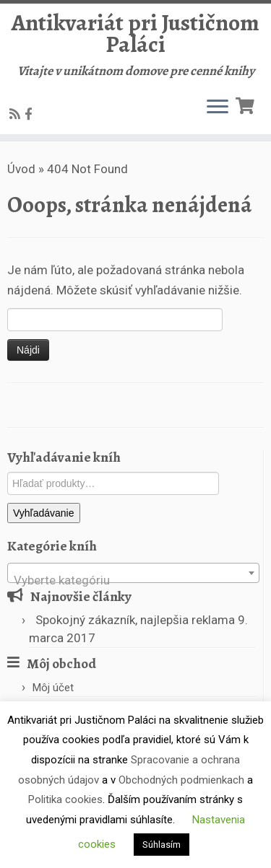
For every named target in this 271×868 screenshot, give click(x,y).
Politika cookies (65, 799)
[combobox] (133, 573)
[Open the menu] (218, 108)
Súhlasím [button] (162, 845)
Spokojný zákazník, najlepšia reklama (135, 620)
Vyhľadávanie (44, 513)
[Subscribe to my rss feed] (17, 114)
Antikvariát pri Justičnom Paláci (135, 34)
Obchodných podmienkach (181, 780)
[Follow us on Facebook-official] (31, 114)
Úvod (21, 169)
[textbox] (133, 580)
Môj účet (53, 688)
